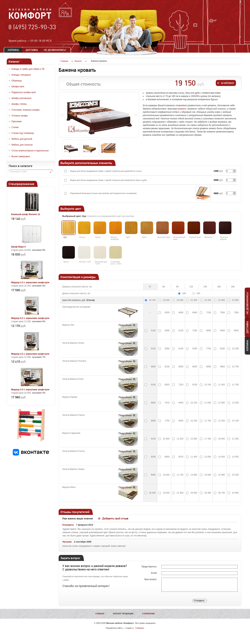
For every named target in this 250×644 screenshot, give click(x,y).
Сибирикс (140, 628)
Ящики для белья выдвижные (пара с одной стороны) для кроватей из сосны (106, 171)
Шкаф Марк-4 (18, 247)
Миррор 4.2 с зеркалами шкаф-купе (30, 354)
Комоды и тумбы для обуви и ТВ (28, 69)
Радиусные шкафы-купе (24, 92)
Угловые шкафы (20, 116)
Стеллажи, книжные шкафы (26, 110)
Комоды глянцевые (21, 75)
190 (184, 293)
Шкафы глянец (19, 104)
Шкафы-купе (18, 87)
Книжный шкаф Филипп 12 (26, 214)
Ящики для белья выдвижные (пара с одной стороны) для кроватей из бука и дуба (108, 180)
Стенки (15, 127)
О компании (148, 614)
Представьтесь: (150, 567)
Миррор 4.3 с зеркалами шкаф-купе (30, 390)
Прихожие (17, 121)
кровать (182, 109)
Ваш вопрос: (151, 579)
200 (198, 293)
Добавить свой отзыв (115, 519)
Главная (100, 614)
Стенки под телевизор (23, 133)
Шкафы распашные (21, 98)
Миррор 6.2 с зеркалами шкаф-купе (30, 318)
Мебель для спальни (22, 145)
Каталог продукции (123, 614)
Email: (154, 573)
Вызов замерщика (21, 156)
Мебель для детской (22, 139)
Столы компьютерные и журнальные (30, 151)
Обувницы (17, 81)
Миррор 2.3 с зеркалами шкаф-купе (30, 282)
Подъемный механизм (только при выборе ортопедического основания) (103, 193)
